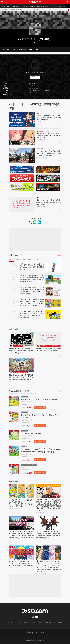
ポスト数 (36, 260)
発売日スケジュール (36, 6)
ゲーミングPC (43, 113)
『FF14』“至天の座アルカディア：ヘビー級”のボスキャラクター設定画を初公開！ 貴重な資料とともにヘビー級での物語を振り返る (49, 535)
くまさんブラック (18, 346)
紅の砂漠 (41, 149)
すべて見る (59, 255)
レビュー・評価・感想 (19, 49)
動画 (60, 6)
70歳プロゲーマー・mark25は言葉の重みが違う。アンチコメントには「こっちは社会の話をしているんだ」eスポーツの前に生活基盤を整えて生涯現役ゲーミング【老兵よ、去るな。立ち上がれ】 (49, 505)
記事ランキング (15, 255)
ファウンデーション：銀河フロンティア (51, 346)
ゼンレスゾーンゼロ (44, 131)
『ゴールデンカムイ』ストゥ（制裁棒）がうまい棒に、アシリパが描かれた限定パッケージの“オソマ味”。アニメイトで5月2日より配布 (32, 267)
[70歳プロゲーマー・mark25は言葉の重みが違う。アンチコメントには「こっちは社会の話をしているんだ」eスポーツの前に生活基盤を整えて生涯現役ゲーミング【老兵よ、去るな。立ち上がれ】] (49, 491)
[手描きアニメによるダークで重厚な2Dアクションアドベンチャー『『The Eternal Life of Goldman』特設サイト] (21, 365)
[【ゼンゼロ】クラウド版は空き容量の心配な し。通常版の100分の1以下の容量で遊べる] (22, 204)
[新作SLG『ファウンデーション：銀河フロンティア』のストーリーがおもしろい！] (49, 339)
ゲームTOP (6, 49)
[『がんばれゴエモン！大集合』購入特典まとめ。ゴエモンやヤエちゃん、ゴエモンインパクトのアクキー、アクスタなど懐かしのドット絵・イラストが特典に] (53, 303)
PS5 (20, 6)
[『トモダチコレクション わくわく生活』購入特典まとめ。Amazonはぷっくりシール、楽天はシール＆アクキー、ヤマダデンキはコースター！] (21, 491)
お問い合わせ (11, 622)
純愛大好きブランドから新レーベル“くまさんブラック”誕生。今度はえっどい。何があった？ (21, 351)
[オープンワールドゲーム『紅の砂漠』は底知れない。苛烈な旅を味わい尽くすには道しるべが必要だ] (22, 155)
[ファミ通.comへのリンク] (35, 2)
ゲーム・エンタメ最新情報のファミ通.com (11, 10)
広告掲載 (60, 622)
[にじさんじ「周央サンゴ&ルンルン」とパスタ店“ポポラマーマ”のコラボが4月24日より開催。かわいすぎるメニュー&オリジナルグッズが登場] (53, 291)
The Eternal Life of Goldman (20, 372)
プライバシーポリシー (23, 622)
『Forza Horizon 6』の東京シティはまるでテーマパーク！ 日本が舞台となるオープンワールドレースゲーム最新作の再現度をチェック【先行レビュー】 (21, 536)
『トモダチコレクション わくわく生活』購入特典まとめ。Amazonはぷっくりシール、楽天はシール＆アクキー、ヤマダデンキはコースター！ (21, 503)
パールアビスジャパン (42, 157)
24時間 (18, 260)
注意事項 (40, 622)
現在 (11, 260)
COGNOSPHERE (41, 139)
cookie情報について (50, 622)
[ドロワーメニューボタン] (2, 2)
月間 (29, 260)
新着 (3, 6)
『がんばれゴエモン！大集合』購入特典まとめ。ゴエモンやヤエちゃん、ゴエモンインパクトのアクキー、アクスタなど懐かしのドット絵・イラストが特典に (32, 302)
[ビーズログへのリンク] (41, 632)
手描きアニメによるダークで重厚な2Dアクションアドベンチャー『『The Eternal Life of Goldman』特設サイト (21, 378)
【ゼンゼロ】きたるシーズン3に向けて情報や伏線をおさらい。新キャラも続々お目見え (49, 135)
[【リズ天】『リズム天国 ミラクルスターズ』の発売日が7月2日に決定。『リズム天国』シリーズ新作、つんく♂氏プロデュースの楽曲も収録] (53, 315)
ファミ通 (39, 122)
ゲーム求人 (47, 6)
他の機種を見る (36, 88)
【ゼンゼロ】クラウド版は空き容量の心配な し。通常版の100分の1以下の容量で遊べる (49, 202)
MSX (30, 88)
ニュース (54, 6)
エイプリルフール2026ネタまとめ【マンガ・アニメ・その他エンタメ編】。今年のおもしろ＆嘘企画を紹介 (21, 563)
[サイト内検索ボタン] (68, 2)
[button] (35, 97)
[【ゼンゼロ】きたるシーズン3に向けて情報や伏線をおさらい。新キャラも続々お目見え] (22, 137)
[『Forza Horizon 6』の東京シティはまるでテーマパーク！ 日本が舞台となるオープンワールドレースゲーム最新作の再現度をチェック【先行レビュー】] (21, 523)
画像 (31, 49)
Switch (15, 6)
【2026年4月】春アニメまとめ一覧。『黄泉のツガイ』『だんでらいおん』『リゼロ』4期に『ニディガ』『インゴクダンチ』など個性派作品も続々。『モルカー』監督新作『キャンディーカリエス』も (49, 566)
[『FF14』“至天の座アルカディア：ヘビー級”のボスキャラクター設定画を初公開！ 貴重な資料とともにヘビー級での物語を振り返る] (49, 523)
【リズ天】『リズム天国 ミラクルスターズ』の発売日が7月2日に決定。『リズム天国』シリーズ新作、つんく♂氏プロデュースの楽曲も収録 (32, 314)
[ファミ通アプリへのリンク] (29, 632)
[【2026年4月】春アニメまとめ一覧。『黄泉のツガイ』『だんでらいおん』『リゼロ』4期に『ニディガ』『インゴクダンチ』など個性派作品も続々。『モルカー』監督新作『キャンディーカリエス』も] (49, 553)
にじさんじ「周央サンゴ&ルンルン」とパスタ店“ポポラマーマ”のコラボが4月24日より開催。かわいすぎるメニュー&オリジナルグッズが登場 (32, 291)
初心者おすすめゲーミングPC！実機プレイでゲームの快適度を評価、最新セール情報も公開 (49, 118)
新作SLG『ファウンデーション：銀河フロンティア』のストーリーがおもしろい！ (49, 351)
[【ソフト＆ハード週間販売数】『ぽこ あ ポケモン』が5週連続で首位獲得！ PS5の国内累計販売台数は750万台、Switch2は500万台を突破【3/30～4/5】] (53, 279)
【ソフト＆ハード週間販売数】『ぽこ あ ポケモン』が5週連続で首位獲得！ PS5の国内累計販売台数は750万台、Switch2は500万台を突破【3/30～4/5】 (32, 279)
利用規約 (33, 622)
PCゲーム (25, 6)
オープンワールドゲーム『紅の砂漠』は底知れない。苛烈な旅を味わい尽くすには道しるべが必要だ (49, 153)
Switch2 (9, 6)
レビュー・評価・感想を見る (34, 72)
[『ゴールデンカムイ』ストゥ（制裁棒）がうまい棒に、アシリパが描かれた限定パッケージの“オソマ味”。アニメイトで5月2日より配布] (53, 268)
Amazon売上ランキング (19, 391)
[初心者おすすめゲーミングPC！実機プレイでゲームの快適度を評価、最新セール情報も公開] (22, 120)
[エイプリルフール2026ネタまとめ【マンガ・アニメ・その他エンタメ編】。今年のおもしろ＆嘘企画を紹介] (21, 553)
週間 (24, 260)
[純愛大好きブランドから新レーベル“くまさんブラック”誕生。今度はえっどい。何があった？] (21, 339)
